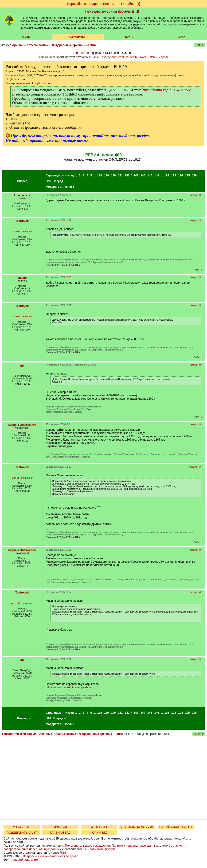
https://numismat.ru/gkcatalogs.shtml (69, 687)
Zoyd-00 (164, 57)
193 (174, 175)
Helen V (152, 57)
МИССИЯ (60, 827)
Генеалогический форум (19, 734)
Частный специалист (22, 232)
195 (187, 175)
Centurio (123, 57)
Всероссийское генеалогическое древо (51, 856)
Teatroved (22, 221)
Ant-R (134, 57)
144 (143, 175)
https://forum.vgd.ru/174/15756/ (167, 90)
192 (167, 175)
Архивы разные (38, 45)
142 (127, 175)
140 (113, 175)
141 (120, 175)
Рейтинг (85, 53)
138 (100, 175)
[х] (138, 4)
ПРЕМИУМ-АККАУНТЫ (176, 827)
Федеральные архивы (68, 45)
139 (106, 175)
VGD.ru (26, 37)
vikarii (142, 57)
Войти (129, 37)
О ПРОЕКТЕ (22, 827)
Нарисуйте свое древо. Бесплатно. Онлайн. (100, 4)
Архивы (18, 45)
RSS (63, 853)
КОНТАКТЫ (99, 827)
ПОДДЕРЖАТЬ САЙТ (22, 833)
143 (136, 175)
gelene (112, 57)
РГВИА (91, 45)
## (200, 195)
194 (180, 175)
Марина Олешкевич (22, 425)
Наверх (193, 195)
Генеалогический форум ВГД (112, 11)
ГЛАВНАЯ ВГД (60, 833)
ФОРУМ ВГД (99, 833)
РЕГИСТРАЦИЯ (78, 37)
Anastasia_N (22, 195)
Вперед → (24, 181)
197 (49, 181)
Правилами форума (102, 849)
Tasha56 (68, 187)
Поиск (181, 37)
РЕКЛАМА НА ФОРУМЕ (137, 827)
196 (194, 175)
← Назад (68, 175)
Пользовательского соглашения (87, 846)
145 (150, 175)
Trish (103, 57)
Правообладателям (24, 860)
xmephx (22, 278)
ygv (22, 365)
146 (157, 175)
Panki (95, 57)
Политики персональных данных (135, 846)
